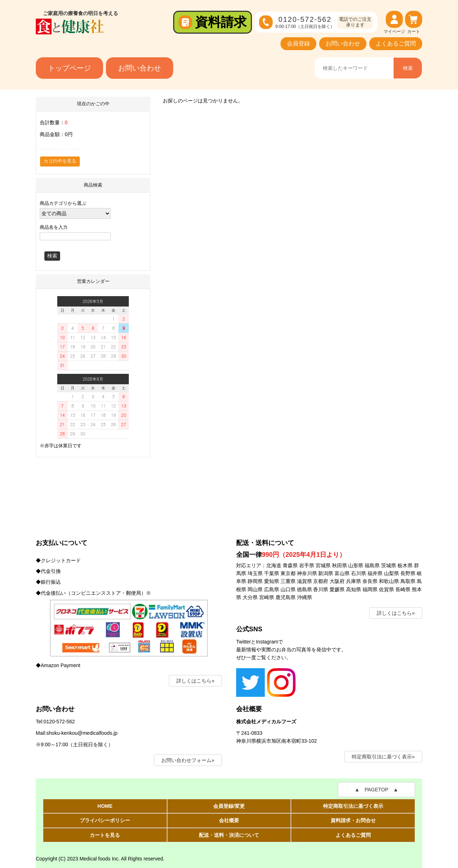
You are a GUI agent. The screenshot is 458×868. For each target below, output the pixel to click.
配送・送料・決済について (229, 835)
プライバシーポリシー (105, 820)
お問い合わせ (343, 44)
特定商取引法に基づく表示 (353, 806)
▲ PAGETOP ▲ (376, 790)
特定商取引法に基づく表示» (383, 757)
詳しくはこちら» (195, 681)
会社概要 (229, 820)
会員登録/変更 (229, 806)
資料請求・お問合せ (353, 820)
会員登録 (298, 44)
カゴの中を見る (60, 161)
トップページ (69, 68)
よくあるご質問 (396, 44)
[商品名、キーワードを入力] (354, 68)
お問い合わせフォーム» (188, 760)
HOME (105, 806)
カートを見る (105, 835)
